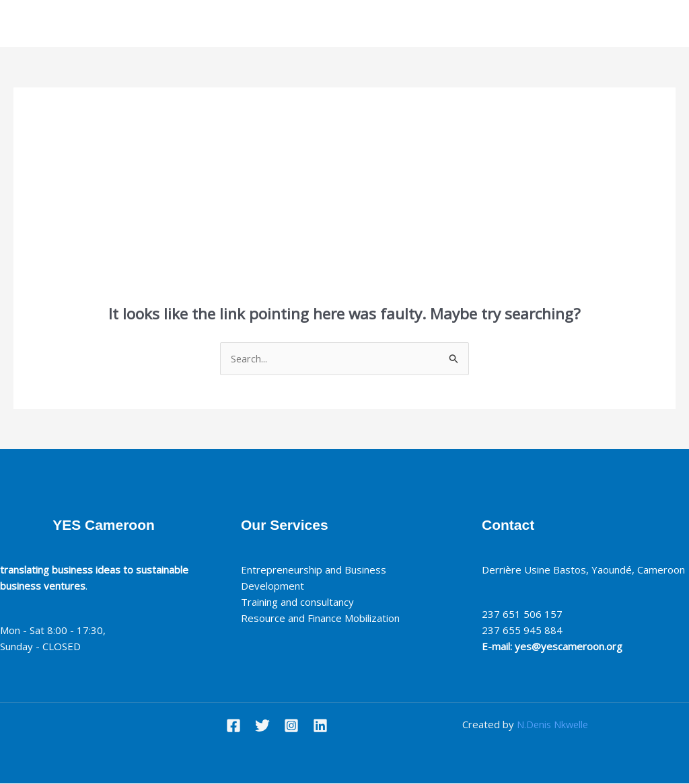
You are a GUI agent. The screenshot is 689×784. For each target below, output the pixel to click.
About (294, 24)
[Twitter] (262, 726)
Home (245, 24)
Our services (357, 24)
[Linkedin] (320, 726)
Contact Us (433, 24)
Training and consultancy (300, 602)
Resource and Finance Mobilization (323, 619)
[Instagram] (291, 726)
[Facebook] (233, 726)
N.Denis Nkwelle (553, 725)
